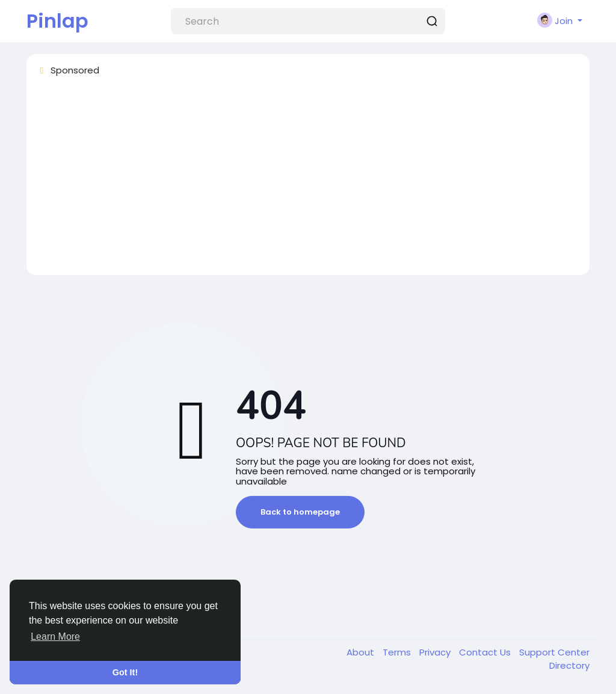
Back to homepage (300, 512)
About (362, 652)
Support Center (554, 652)
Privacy (436, 652)
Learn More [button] (55, 637)
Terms (398, 652)
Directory (569, 665)
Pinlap (57, 21)
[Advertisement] (308, 181)
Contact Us (486, 652)
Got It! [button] (125, 672)
